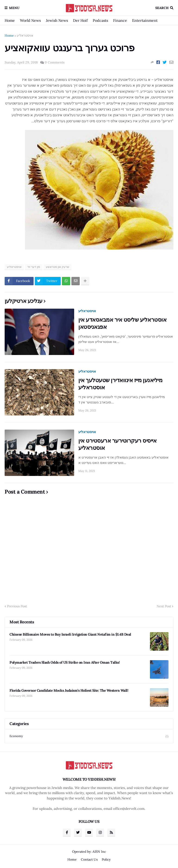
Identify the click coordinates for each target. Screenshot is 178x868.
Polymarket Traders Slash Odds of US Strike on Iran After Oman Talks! (65, 662)
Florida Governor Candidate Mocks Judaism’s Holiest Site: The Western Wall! (69, 690)
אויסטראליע (25, 35)
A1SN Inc (99, 852)
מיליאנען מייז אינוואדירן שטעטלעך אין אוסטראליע (120, 384)
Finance (120, 20)
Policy (106, 859)
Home (10, 20)
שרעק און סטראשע (58, 267)
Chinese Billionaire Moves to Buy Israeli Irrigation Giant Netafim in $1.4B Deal (70, 634)
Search (162, 8)
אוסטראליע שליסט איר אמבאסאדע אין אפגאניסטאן (122, 323)
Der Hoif (80, 20)
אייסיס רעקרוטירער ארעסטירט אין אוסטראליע (117, 444)
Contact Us (89, 859)
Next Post (164, 606)
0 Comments (55, 62)
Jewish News (57, 20)
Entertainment (145, 20)
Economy (89, 736)
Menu (14, 8)
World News (30, 20)
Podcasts (100, 20)
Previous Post (17, 606)
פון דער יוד (34, 267)
